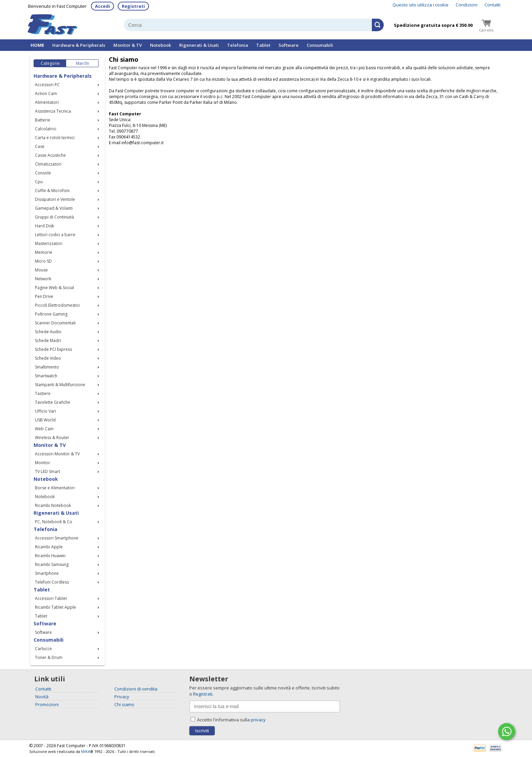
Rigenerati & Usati (199, 45)
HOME (37, 45)
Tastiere (43, 393)
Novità (42, 697)
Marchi (82, 63)
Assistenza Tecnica (53, 111)
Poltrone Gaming (51, 314)
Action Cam (46, 93)
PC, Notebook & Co (54, 522)
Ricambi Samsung (52, 564)
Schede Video (48, 358)
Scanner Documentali (55, 323)
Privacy (122, 697)
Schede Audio (48, 332)
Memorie (44, 252)
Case (40, 146)
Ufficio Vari (45, 411)
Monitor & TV (128, 45)
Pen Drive (44, 296)
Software (289, 45)
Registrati (133, 6)
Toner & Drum (49, 657)
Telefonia (237, 45)
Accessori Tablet (51, 598)
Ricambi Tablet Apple (55, 607)
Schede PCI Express (53, 349)
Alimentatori (47, 102)
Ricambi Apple (49, 547)
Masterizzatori (49, 243)
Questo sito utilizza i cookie (421, 5)
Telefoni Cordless (52, 582)
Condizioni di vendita (136, 689)
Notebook (160, 45)
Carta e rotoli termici (55, 138)
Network (43, 279)
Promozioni (47, 704)
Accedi (102, 6)
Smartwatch (46, 376)
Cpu (39, 182)
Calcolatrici (46, 129)
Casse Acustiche (50, 155)
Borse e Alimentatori (55, 488)
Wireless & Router (52, 438)
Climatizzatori (48, 164)
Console (43, 173)
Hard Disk (44, 226)
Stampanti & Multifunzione (60, 385)
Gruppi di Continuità (54, 217)
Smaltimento (47, 367)
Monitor (43, 463)
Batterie (43, 120)
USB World (45, 420)
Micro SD (43, 261)
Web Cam (44, 429)
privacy (258, 720)
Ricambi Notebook (53, 505)
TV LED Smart (47, 471)
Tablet (263, 45)
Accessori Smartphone (57, 538)
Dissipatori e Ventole (55, 199)
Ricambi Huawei (50, 556)
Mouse (41, 270)
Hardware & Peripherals (79, 45)
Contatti (492, 5)
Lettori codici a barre (55, 235)
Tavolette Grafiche (53, 402)
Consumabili (320, 45)
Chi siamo (124, 704)
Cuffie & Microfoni (52, 191)
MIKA (86, 751)
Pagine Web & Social (54, 288)
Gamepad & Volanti (54, 208)
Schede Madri (48, 340)
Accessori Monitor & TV (57, 454)
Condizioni (467, 5)
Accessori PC (47, 85)
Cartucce (43, 649)
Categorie (50, 63)
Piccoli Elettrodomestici (57, 305)
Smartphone (47, 573)
